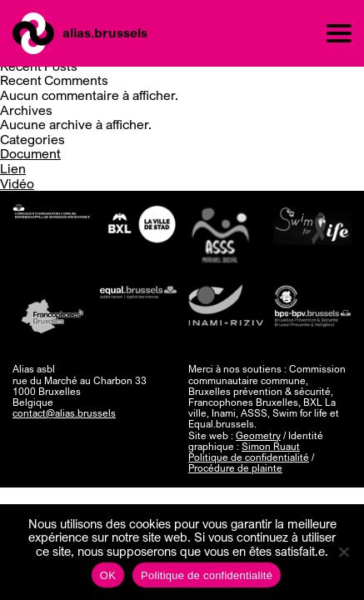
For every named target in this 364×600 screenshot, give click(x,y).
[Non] (343, 552)
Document (30, 153)
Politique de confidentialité (249, 457)
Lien (13, 168)
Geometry (258, 435)
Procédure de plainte (235, 468)
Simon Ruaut (271, 446)
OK (108, 575)
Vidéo (17, 183)
